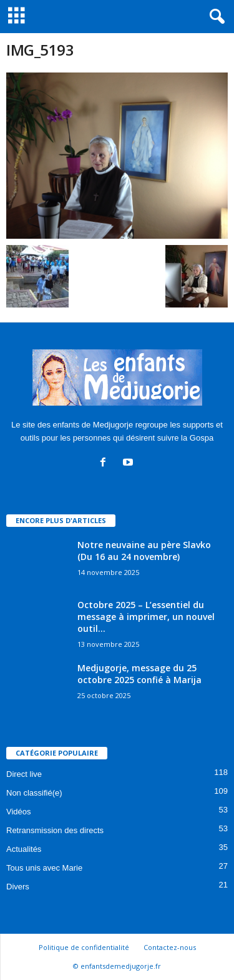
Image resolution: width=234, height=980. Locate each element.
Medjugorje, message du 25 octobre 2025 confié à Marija (139, 674)
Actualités (24, 849)
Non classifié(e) (34, 793)
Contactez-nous (170, 947)
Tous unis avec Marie (44, 868)
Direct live (24, 774)
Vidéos (19, 812)
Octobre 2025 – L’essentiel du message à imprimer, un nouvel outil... (146, 617)
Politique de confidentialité (84, 947)
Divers (18, 887)
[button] (215, 17)
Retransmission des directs (55, 830)
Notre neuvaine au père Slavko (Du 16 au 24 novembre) (144, 551)
